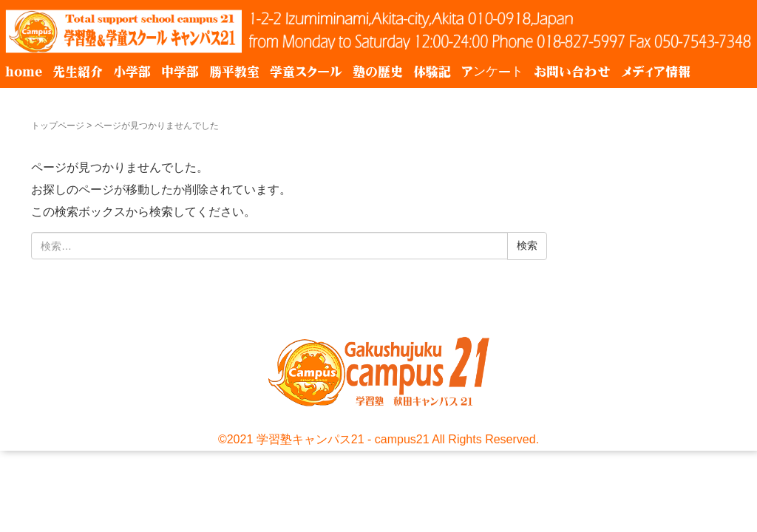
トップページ (58, 126)
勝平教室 (234, 71)
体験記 (432, 71)
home (24, 71)
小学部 (132, 71)
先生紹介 (78, 71)
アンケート (492, 71)
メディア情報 (656, 71)
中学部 (180, 71)
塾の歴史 (378, 71)
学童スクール (306, 71)
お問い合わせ (572, 71)
